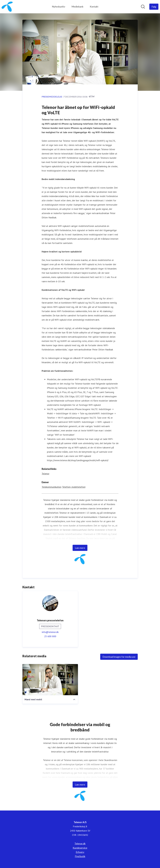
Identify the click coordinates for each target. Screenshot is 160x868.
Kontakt (94, 7)
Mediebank (77, 7)
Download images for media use (119, 657)
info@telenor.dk (50, 632)
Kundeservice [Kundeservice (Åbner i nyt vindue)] (80, 848)
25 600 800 (50, 636)
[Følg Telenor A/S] (154, 7)
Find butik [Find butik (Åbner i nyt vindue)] (80, 856)
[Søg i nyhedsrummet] (143, 7)
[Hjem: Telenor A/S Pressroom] (7, 7)
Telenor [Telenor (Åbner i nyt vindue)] (46, 474)
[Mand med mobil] (50, 680)
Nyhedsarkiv (59, 7)
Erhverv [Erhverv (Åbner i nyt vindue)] (80, 852)
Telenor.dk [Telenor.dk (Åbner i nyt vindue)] (80, 844)
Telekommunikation (52, 487)
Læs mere (80, 548)
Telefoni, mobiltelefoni (74, 487)
